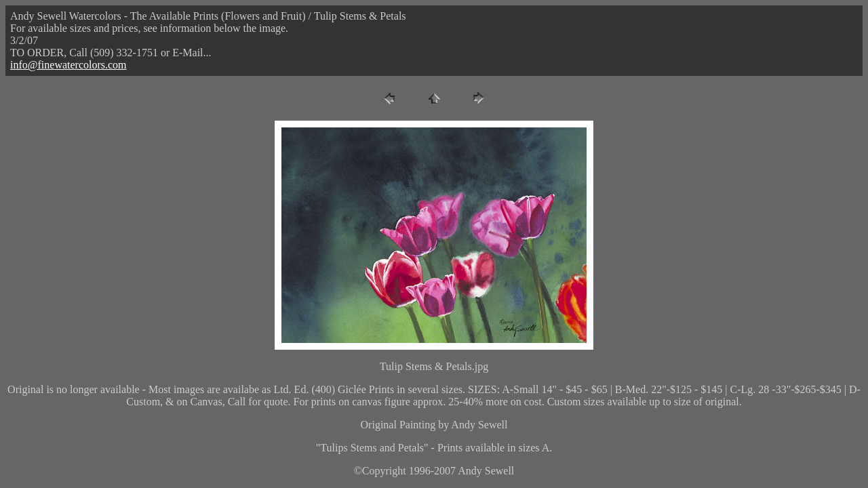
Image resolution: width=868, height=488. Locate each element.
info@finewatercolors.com (68, 65)
